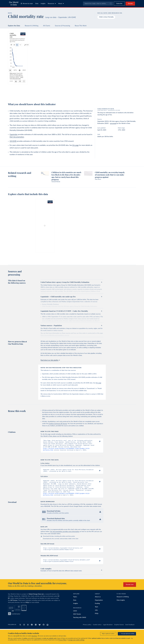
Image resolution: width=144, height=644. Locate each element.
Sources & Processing (62, 26)
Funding (97, 608)
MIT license (14, 605)
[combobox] (98, 4)
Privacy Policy (62, 640)
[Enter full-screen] (101, 95)
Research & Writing (32, 26)
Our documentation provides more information (65, 535)
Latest (75, 615)
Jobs (96, 615)
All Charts (47, 26)
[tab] (14, 41)
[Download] (93, 95)
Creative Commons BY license (58, 424)
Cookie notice (97, 629)
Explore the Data (14, 26)
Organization (99, 605)
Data (37, 4)
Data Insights (121, 605)
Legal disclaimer (108, 629)
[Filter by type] (120, 55)
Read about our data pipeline (50, 360)
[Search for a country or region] (120, 37)
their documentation (17, 137)
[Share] (97, 95)
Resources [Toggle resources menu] (52, 4)
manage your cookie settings (76, 640)
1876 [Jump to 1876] (16, 90)
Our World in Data (14, 4)
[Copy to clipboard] (98, 441)
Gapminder (13, 135)
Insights (43, 4)
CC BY (31, 96)
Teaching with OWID (80, 622)
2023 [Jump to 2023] (100, 90)
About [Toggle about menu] (61, 4)
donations (34, 636)
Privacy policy (87, 629)
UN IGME (13, 141)
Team (96, 611)
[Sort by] (118, 42)
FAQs (27, 607)
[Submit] (111, 4)
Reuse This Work (81, 26)
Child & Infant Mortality (106, 17)
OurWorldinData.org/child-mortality (19, 96)
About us (98, 601)
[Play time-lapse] (11, 90)
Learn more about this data (72, 94)
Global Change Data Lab (36, 599)
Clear (132, 46)
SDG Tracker (77, 619)
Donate (130, 4)
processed (113, 123)
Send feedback (130, 629)
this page (75, 145)
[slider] (21, 90)
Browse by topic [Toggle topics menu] (27, 4)
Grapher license (119, 629)
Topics (75, 601)
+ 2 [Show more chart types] (35, 41)
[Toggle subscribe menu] (119, 4)
